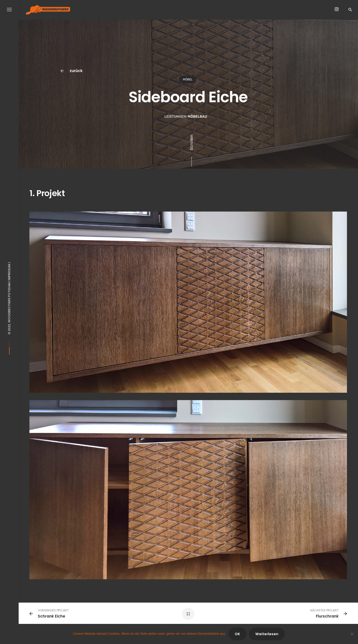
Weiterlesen (267, 634)
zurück (72, 71)
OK (237, 634)
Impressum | (9, 271)
